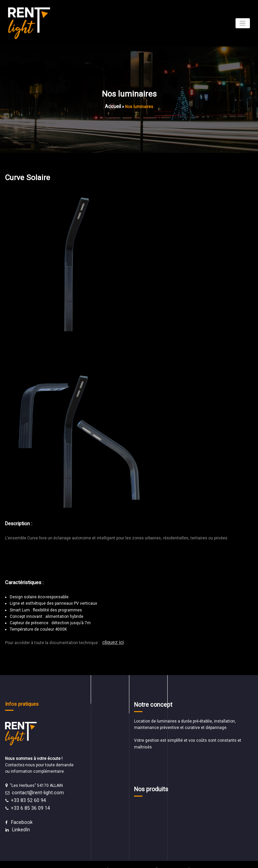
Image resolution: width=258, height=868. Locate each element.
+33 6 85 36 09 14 (27, 802)
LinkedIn (20, 821)
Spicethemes (184, 860)
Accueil (113, 105)
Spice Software (153, 860)
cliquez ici (112, 640)
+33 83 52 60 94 (26, 795)
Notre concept (150, 701)
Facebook (20, 815)
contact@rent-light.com (34, 789)
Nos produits (148, 784)
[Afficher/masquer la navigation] (243, 23)
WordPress (113, 860)
